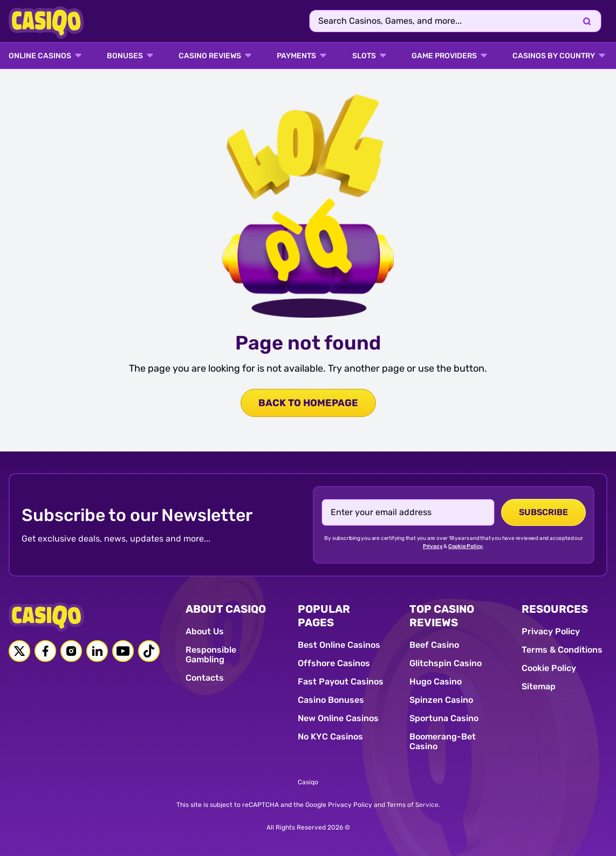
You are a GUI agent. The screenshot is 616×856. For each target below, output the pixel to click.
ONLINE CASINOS (40, 56)
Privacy (433, 546)
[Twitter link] (19, 651)
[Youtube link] (123, 651)
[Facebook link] (45, 651)
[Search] (587, 21)
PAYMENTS (296, 56)
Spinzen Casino (441, 700)
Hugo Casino (436, 682)
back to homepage (308, 403)
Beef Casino (434, 645)
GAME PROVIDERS (444, 56)
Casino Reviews (210, 56)
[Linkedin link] (97, 651)
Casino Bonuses (331, 700)
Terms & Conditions (562, 650)
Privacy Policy (551, 631)
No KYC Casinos (330, 737)
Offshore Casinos (334, 663)
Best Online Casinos (339, 645)
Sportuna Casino (444, 718)
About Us (205, 631)
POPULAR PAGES (324, 616)
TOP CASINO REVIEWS (442, 616)
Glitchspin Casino (446, 663)
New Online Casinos (338, 718)
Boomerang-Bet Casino (443, 741)
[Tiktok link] (149, 651)
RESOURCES (555, 609)
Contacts (205, 678)
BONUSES (125, 56)
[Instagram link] (71, 651)
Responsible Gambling (211, 655)
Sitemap (539, 686)
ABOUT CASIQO (226, 609)
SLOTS (364, 56)
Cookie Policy (466, 546)
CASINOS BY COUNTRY (554, 56)
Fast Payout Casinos (341, 682)
